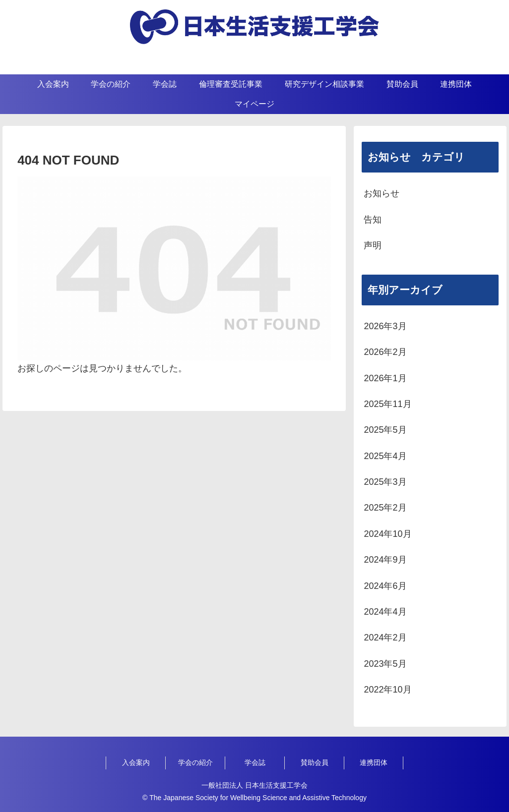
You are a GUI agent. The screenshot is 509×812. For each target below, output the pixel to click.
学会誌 (255, 762)
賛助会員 (315, 762)
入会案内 (136, 762)
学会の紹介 (195, 762)
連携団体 (374, 762)
